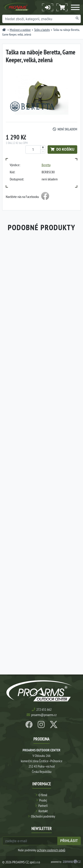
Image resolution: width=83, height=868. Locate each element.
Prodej (43, 800)
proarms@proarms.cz (44, 715)
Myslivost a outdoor (20, 30)
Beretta (46, 165)
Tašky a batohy (42, 30)
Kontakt (43, 811)
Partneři (43, 806)
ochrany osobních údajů (51, 850)
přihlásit (69, 841)
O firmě (43, 795)
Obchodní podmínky (43, 816)
